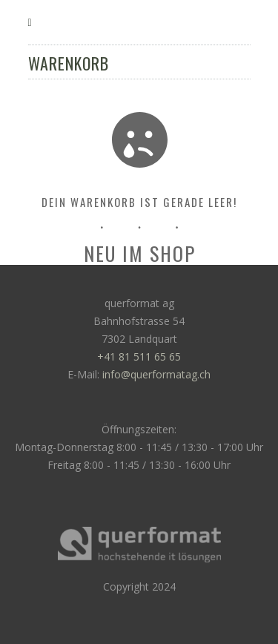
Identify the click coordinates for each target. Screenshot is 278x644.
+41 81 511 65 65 (139, 356)
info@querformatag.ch (156, 374)
